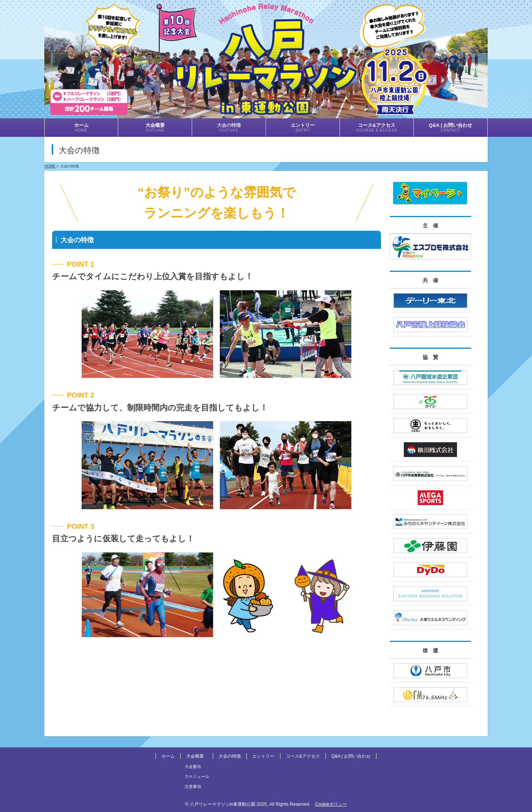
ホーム (168, 756)
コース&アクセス (303, 756)
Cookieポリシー (331, 804)
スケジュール (197, 777)
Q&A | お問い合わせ (351, 756)
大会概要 (195, 756)
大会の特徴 (230, 756)
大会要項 (193, 767)
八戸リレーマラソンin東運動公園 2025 (228, 804)
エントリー (263, 756)
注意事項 (193, 786)
